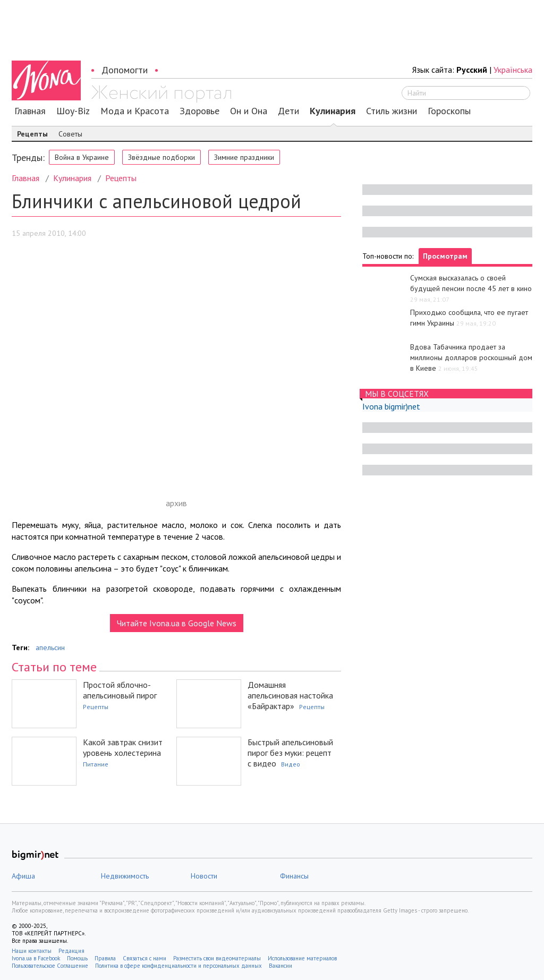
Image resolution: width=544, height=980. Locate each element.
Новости (204, 876)
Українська (513, 70)
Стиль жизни (392, 111)
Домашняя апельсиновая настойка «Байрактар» (290, 695)
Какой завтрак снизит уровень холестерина (123, 747)
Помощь (77, 958)
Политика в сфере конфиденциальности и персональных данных (178, 966)
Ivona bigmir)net (391, 406)
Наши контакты (32, 951)
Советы (70, 134)
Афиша (23, 876)
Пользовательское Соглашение (50, 966)
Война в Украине (82, 157)
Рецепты (32, 134)
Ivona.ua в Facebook (36, 958)
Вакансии (280, 966)
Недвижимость (125, 876)
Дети (288, 111)
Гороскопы (449, 111)
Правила (105, 958)
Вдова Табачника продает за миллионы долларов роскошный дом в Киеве (471, 357)
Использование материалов (302, 958)
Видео (291, 764)
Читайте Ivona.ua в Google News (177, 623)
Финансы (294, 876)
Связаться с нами (144, 958)
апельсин (50, 647)
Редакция (71, 951)
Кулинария (333, 111)
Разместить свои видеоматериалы (217, 958)
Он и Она (249, 111)
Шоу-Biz (73, 111)
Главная (30, 111)
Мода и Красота (135, 111)
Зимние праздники (244, 157)
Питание (96, 764)
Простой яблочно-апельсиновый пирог (120, 690)
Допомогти (125, 70)
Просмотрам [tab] (445, 256)
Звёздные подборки (161, 157)
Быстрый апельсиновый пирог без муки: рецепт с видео (290, 753)
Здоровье (199, 111)
